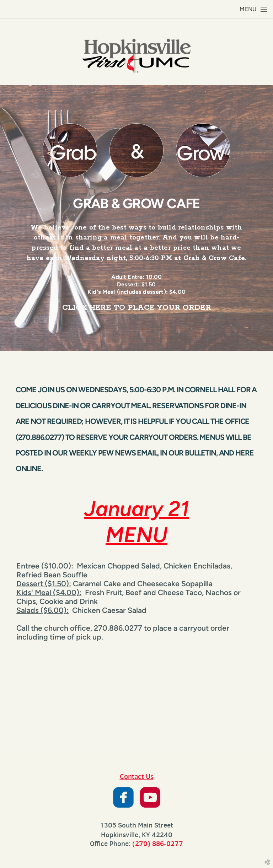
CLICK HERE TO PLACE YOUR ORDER (137, 308)
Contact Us (137, 776)
